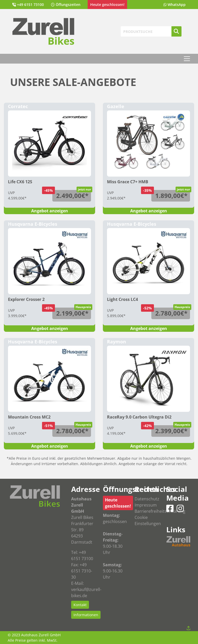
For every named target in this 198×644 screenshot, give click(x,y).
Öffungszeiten (68, 5)
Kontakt (80, 605)
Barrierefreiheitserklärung (160, 511)
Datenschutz (147, 499)
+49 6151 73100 (30, 5)
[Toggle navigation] (187, 59)
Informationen (86, 615)
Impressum (146, 505)
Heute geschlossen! (118, 503)
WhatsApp (177, 5)
